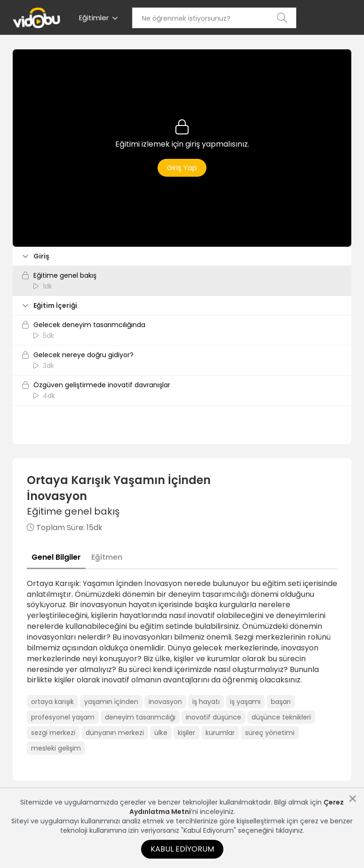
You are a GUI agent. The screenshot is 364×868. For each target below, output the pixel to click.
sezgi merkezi (53, 733)
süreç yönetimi (270, 733)
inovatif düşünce (214, 717)
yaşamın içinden (111, 702)
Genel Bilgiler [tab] (56, 557)
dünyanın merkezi (115, 733)
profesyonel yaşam (63, 717)
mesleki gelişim (56, 748)
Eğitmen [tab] (107, 557)
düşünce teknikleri (281, 717)
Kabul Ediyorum (182, 849)
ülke (161, 733)
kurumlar (220, 733)
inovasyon (165, 702)
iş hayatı (206, 702)
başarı (281, 702)
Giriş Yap (182, 168)
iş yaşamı (245, 702)
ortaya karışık (52, 702)
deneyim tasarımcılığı (140, 717)
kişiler (186, 733)
